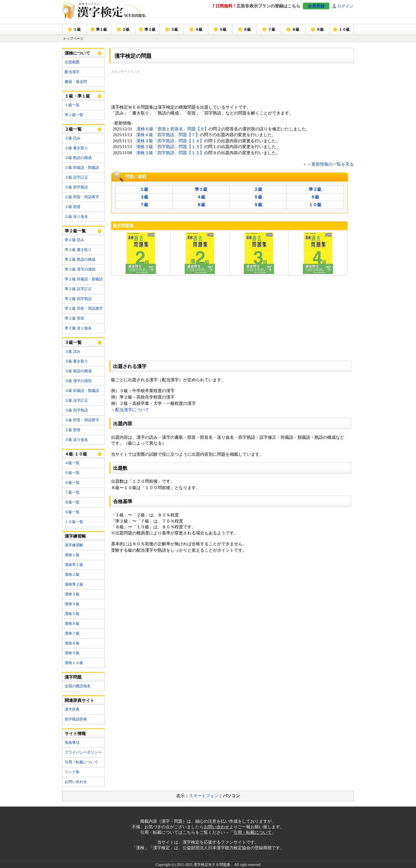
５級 (223, 30)
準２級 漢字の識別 (80, 269)
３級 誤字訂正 (76, 400)
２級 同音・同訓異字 (82, 197)
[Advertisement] (207, 86)
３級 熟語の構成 (78, 371)
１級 (77, 30)
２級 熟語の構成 (78, 158)
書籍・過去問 (76, 82)
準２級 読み (74, 240)
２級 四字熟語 (76, 187)
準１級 (101, 30)
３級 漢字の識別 (78, 381)
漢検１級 (72, 555)
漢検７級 (72, 633)
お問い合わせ (76, 782)
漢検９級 (72, 653)
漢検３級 (72, 594)
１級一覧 (72, 105)
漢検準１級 (74, 565)
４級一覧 (72, 463)
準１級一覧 (74, 115)
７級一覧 (72, 492)
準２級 (150, 30)
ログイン (345, 6)
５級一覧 (72, 473)
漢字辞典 (72, 709)
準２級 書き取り (78, 250)
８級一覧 (72, 502)
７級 (272, 30)
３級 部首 (73, 430)
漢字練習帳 (74, 545)
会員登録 (316, 6)
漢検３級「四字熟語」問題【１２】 (170, 153)
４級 (199, 30)
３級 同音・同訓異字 (82, 420)
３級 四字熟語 (76, 410)
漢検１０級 (74, 663)
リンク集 (72, 772)
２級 (126, 30)
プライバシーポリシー (83, 752)
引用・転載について (81, 762)
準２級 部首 (74, 318)
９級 (320, 30)
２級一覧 (73, 129)
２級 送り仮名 (76, 217)
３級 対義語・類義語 (82, 391)
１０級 (344, 30)
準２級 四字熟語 (78, 299)
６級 (247, 30)
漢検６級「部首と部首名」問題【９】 (172, 129)
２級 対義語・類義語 (82, 168)
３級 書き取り (76, 361)
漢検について (77, 53)
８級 (296, 30)
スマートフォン (204, 796)
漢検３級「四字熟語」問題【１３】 (170, 147)
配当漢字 (72, 72)
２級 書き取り (76, 148)
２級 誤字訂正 (76, 177)
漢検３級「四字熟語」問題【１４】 (170, 141)
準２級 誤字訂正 (78, 289)
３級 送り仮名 (76, 440)
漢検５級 (72, 614)
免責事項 (72, 743)
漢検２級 (72, 575)
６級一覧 (72, 483)
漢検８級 (72, 643)
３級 (174, 30)
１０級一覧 (74, 522)
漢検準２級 (74, 584)
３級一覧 (73, 342)
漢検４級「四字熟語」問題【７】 (168, 135)
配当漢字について (132, 410)
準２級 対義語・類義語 (84, 279)
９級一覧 (72, 512)
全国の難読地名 (78, 686)
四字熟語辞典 (76, 719)
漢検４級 (72, 604)
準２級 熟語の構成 (80, 260)
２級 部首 (73, 207)
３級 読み (73, 351)
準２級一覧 (75, 231)
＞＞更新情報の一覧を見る (328, 164)
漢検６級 (72, 624)
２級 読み (73, 138)
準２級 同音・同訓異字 (84, 309)
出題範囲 (72, 62)
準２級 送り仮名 (78, 328)
